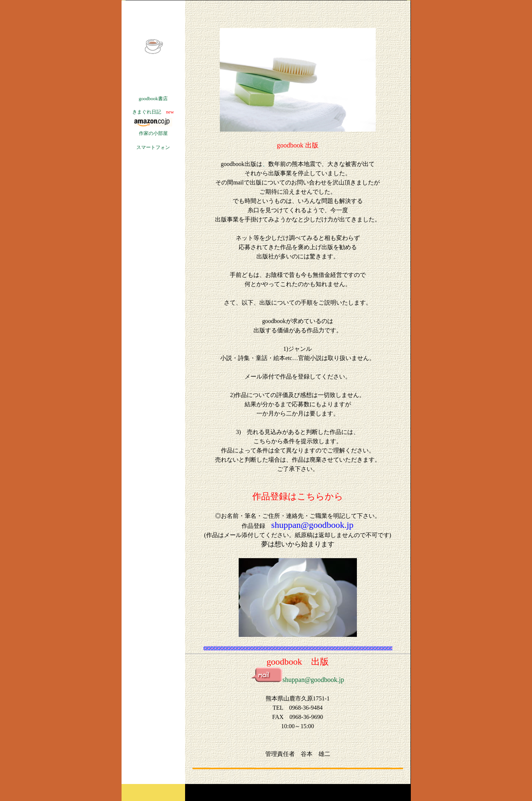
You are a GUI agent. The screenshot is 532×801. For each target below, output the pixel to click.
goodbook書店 (153, 99)
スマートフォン (153, 147)
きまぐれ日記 (147, 112)
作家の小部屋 (153, 133)
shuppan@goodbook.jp (297, 680)
